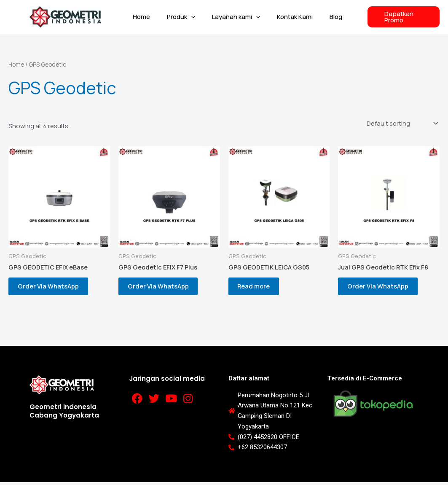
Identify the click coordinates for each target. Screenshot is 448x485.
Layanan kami (233, 17)
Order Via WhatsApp (52, 287)
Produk (182, 17)
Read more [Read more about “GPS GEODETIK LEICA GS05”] (258, 287)
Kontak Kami (288, 17)
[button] (192, 17)
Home (147, 17)
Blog (325, 17)
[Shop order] (400, 123)
